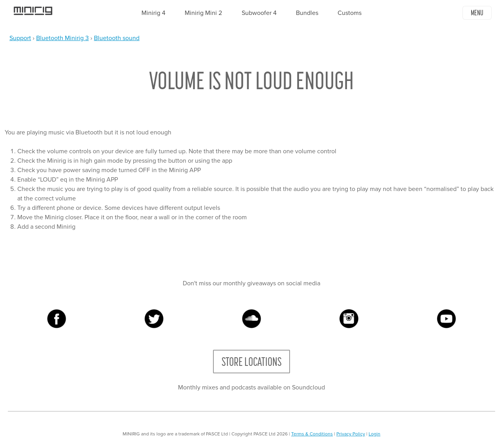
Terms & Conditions (312, 434)
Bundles (307, 13)
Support (20, 38)
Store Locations (251, 362)
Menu (477, 13)
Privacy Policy (351, 434)
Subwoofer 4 (259, 13)
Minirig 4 (153, 13)
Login (374, 434)
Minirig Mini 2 (203, 13)
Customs (350, 13)
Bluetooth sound (117, 38)
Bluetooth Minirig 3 (62, 38)
